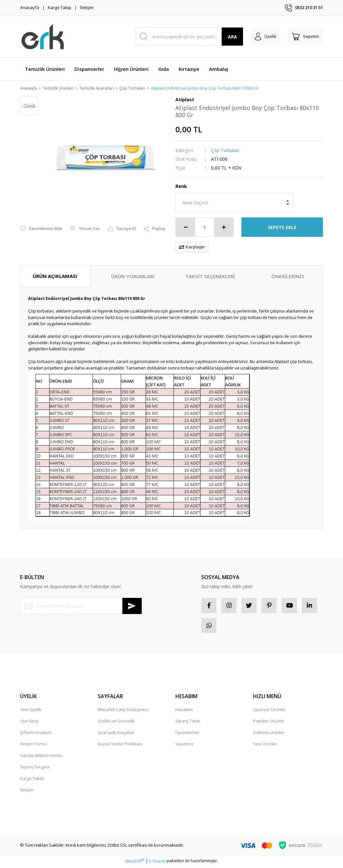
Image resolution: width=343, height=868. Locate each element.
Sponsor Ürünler (269, 712)
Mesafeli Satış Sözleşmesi (123, 712)
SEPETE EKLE (282, 228)
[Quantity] (205, 227)
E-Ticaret (157, 863)
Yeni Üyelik (31, 712)
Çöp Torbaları (225, 151)
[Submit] (132, 606)
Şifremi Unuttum (36, 735)
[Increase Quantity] (224, 227)
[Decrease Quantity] (185, 227)
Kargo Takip (60, 7)
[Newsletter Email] (81, 606)
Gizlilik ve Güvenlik (116, 723)
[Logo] (43, 37)
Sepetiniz (185, 746)
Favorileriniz (187, 735)
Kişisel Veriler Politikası (120, 746)
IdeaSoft (135, 863)
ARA (232, 37)
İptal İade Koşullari (116, 735)
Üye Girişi (29, 723)
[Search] (189, 37)
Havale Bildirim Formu (41, 758)
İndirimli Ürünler (269, 735)
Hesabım (184, 712)
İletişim (87, 7)
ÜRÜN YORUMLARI (133, 277)
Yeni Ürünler (265, 746)
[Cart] (305, 37)
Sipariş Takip (188, 723)
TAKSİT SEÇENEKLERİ (210, 277)
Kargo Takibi (32, 781)
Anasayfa (30, 7)
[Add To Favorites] (41, 229)
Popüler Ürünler (269, 723)
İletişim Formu (33, 746)
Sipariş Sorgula (35, 769)
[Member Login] (266, 37)
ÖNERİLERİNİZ (288, 277)
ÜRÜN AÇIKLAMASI (55, 276)
